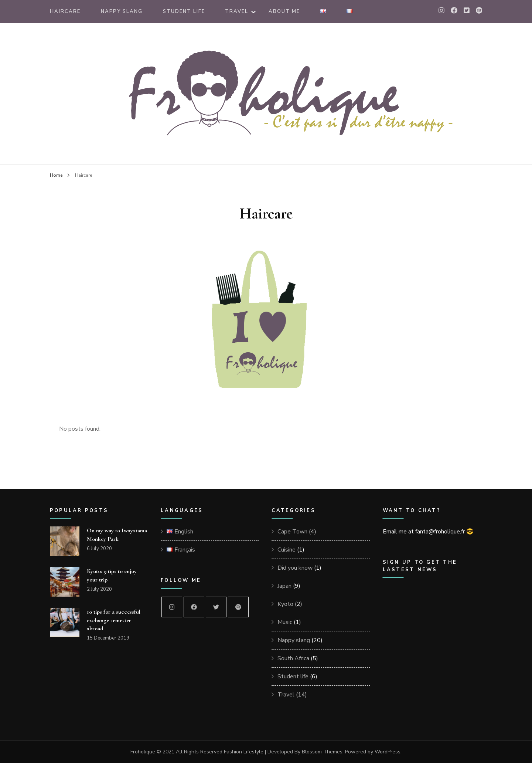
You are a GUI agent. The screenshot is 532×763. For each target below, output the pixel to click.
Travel (237, 11)
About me (284, 11)
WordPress (388, 752)
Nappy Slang (122, 11)
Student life (293, 676)
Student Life (184, 11)
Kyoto (285, 604)
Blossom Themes (322, 752)
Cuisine (287, 550)
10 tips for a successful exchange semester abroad (114, 620)
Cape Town (292, 532)
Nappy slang (294, 640)
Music (285, 622)
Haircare (65, 11)
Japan (284, 586)
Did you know (295, 568)
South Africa (293, 658)
